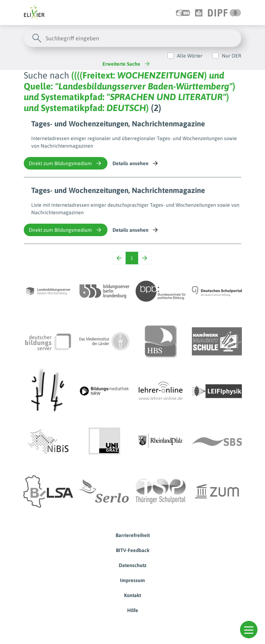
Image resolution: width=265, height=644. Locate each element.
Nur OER (232, 56)
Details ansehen (136, 163)
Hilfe (133, 610)
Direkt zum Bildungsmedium (66, 163)
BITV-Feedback (133, 550)
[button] (249, 630)
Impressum (132, 580)
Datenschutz (133, 565)
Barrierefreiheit (133, 535)
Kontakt (132, 595)
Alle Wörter (190, 56)
